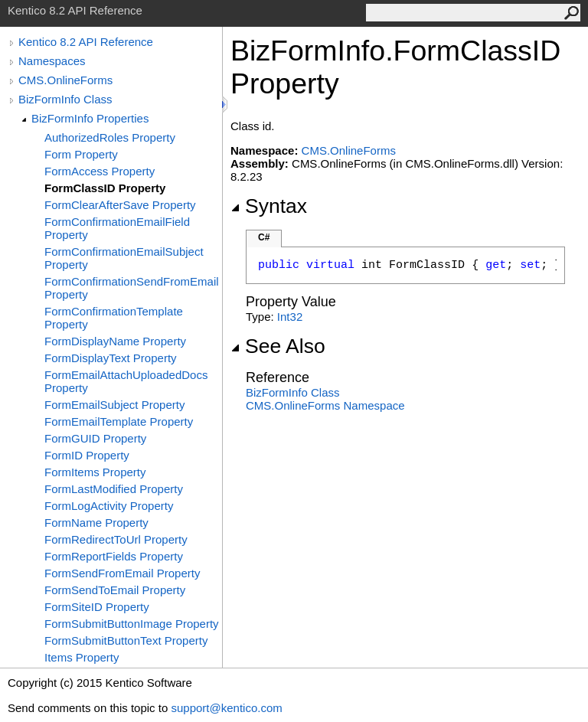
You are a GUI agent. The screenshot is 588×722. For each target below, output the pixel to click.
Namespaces (52, 61)
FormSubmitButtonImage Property (132, 624)
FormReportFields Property (114, 556)
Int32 (290, 317)
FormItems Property (95, 472)
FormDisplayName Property (115, 341)
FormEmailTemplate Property (119, 421)
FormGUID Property (95, 438)
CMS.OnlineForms (65, 80)
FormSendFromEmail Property (122, 573)
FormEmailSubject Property (114, 405)
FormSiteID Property (97, 607)
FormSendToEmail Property (115, 590)
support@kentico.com (226, 708)
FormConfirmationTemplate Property (114, 318)
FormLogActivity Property (109, 506)
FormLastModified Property (114, 489)
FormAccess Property (100, 171)
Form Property (81, 154)
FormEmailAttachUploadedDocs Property (126, 381)
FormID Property (87, 455)
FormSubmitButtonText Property (126, 640)
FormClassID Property (105, 188)
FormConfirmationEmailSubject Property (124, 258)
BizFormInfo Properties (90, 118)
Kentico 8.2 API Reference (86, 42)
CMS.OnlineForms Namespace (325, 405)
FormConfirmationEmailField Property (117, 228)
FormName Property (96, 523)
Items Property (82, 657)
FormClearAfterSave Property (120, 205)
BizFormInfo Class (65, 99)
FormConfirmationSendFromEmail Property (132, 288)
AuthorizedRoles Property (110, 137)
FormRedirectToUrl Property (116, 539)
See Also (278, 346)
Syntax (269, 206)
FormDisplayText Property (111, 358)
